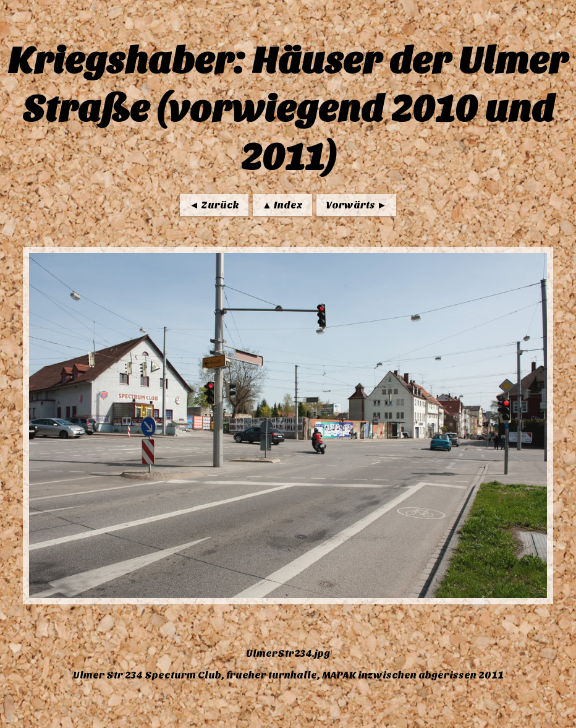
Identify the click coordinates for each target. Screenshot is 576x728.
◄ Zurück (214, 205)
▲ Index (282, 205)
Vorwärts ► (356, 205)
